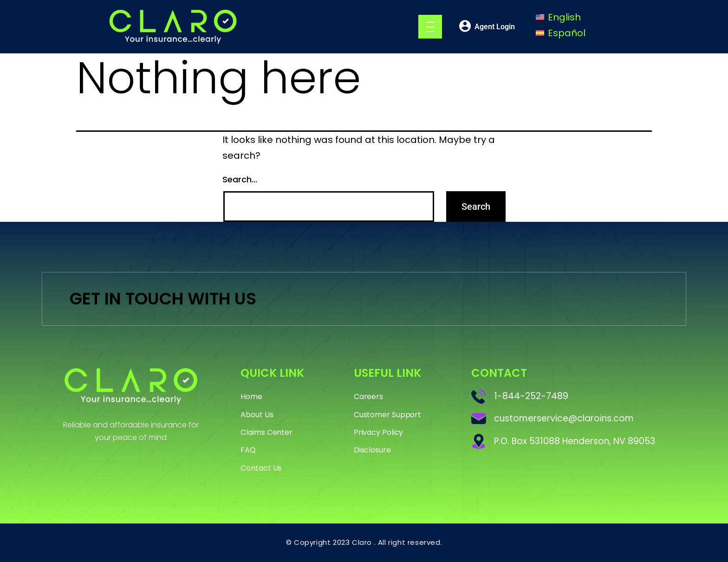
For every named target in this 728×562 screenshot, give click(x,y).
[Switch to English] (558, 17)
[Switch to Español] (561, 33)
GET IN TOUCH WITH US (163, 299)
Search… (240, 179)
